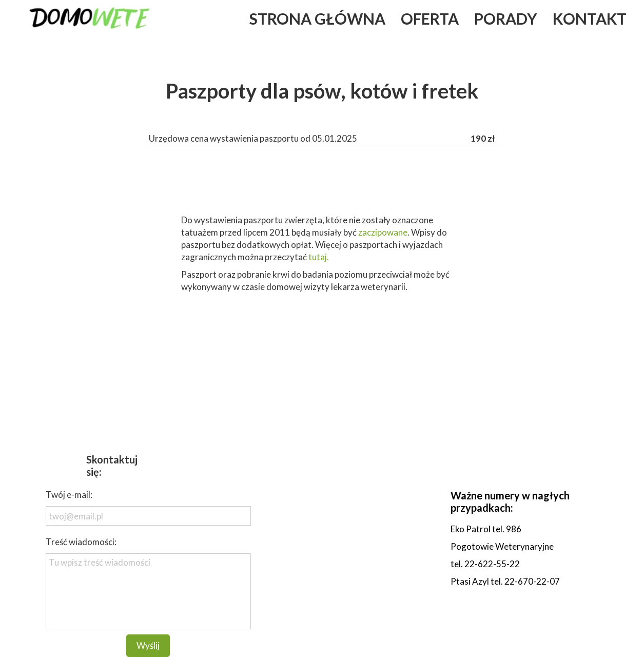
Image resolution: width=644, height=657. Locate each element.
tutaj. (319, 257)
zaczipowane (383, 232)
